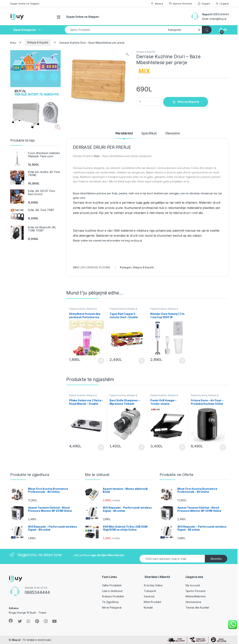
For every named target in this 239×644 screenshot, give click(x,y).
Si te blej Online (153, 585)
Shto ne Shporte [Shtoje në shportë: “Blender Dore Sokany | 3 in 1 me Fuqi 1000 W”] (182, 361)
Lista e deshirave (112, 591)
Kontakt (148, 608)
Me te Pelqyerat (112, 608)
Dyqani (204, 4)
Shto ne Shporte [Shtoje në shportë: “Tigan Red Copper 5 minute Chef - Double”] (142, 361)
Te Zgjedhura (110, 602)
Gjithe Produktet (112, 585)
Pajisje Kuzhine (77, 309)
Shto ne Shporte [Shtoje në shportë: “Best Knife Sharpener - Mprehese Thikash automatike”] (142, 447)
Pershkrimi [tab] (124, 133)
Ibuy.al (138, 240)
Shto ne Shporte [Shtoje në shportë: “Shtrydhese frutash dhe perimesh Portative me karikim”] (101, 361)
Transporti (150, 591)
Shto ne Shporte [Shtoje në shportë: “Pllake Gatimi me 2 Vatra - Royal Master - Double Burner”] (101, 447)
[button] (127, 54)
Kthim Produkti (152, 602)
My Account (193, 585)
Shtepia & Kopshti (38, 42)
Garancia (149, 596)
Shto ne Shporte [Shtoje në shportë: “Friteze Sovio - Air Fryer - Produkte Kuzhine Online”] (223, 447)
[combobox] (115, 30)
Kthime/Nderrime (196, 596)
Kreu (13, 42)
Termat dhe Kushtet (197, 608)
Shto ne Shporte (188, 102)
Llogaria (222, 4)
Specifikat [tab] (149, 133)
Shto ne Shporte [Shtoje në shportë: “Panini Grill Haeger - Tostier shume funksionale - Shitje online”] (182, 447)
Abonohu (216, 559)
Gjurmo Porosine (180, 4)
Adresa (157, 4)
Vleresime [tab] (172, 133)
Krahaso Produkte (113, 596)
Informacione (193, 602)
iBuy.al (16, 640)
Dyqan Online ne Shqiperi (25, 4)
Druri (97, 156)
